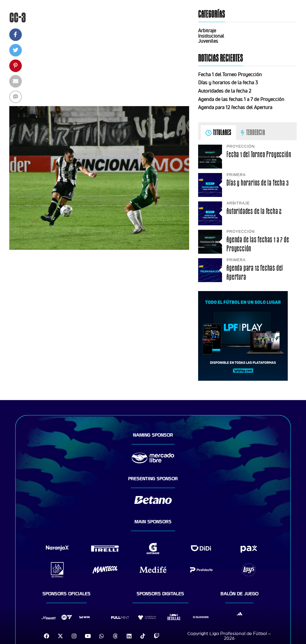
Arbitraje (207, 30)
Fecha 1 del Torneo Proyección (230, 74)
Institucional (211, 36)
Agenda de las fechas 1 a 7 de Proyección (241, 99)
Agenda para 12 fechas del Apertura (235, 107)
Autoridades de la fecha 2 (225, 91)
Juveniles (208, 41)
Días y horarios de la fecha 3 (228, 82)
